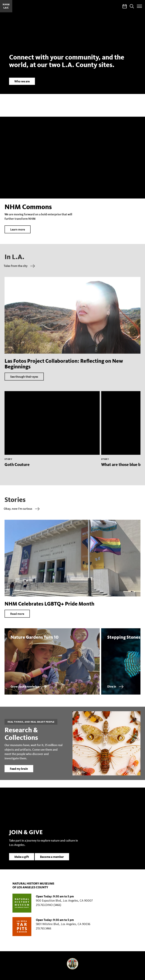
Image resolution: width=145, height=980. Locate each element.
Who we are (22, 81)
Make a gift (22, 862)
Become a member (52, 862)
